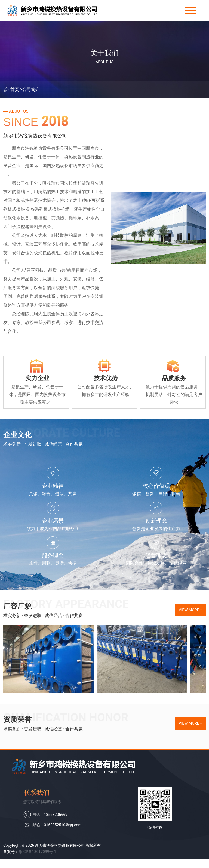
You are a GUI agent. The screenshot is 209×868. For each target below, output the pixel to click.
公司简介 (31, 96)
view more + (190, 619)
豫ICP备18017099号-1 (37, 861)
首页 (15, 96)
